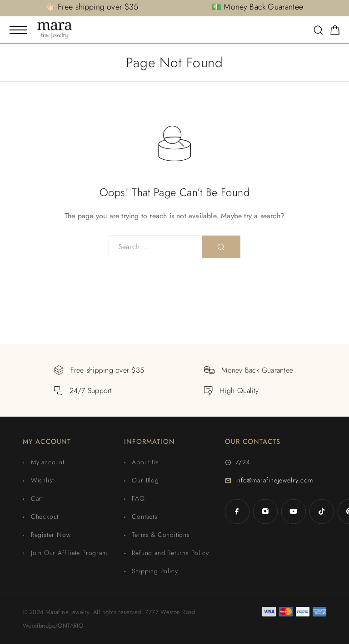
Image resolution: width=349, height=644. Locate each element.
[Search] (318, 31)
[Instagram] (265, 511)
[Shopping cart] (335, 32)
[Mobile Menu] (18, 30)
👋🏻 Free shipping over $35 (92, 7)
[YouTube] (294, 511)
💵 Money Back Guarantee (257, 7)
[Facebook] (237, 511)
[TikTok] (322, 511)
